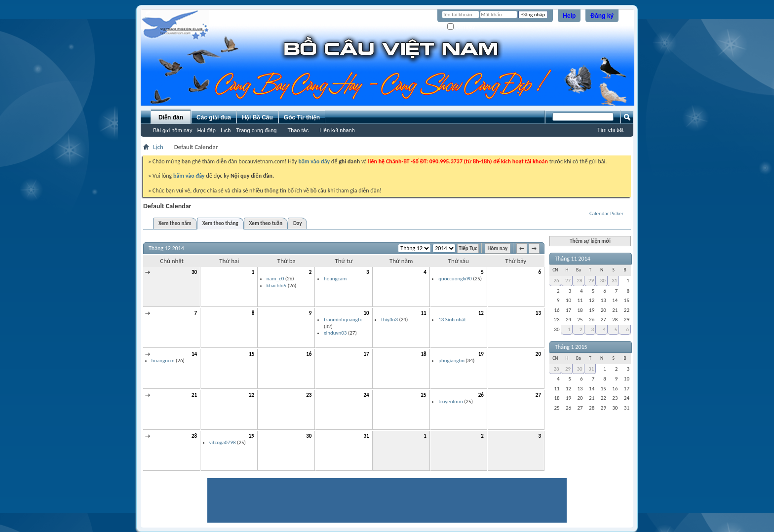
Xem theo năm (175, 223)
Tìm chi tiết (610, 130)
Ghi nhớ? (461, 27)
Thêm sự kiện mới (590, 241)
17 (366, 354)
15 (252, 354)
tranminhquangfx (343, 320)
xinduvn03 (335, 333)
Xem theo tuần (266, 223)
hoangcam (335, 279)
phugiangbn (451, 361)
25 (424, 395)
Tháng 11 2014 (573, 259)
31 (366, 436)
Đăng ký (602, 16)
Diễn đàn (171, 117)
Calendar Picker (606, 213)
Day (297, 223)
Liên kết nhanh (337, 130)
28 (194, 436)
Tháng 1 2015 (571, 347)
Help (569, 16)
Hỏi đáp (206, 130)
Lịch (226, 130)
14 (194, 354)
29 (252, 436)
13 (538, 313)
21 (194, 395)
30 (194, 272)
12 (481, 313)
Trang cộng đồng (256, 130)
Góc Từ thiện (302, 117)
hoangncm (163, 361)
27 (538, 395)
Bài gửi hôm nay (173, 130)
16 (309, 354)
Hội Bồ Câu (257, 117)
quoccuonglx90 (455, 279)
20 (538, 354)
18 (424, 354)
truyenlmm (451, 401)
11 (424, 313)
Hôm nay (498, 248)
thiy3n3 (389, 320)
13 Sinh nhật (452, 320)
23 (309, 395)
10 (366, 313)
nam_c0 (275, 279)
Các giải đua (214, 117)
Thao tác (298, 130)
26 (481, 395)
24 (366, 395)
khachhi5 (276, 285)
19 (481, 354)
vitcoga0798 (223, 442)
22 (252, 395)
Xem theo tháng (220, 223)
